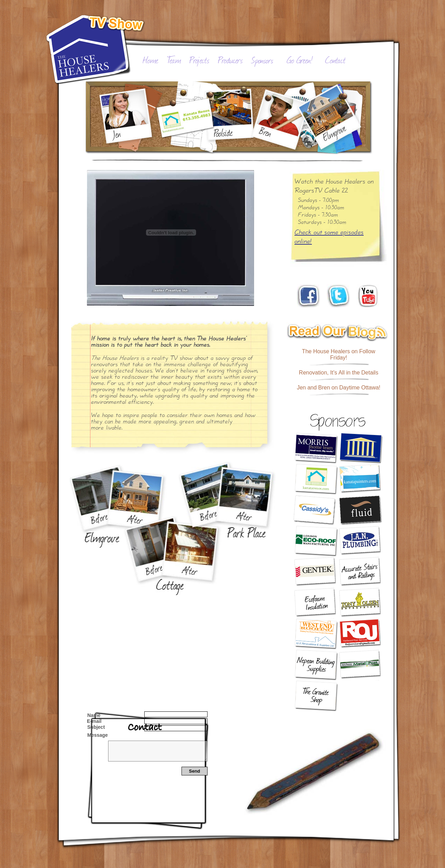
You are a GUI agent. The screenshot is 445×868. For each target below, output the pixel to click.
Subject (96, 727)
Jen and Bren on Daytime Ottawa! (339, 388)
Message (98, 735)
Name (94, 715)
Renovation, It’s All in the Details (339, 373)
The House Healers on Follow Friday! (339, 354)
